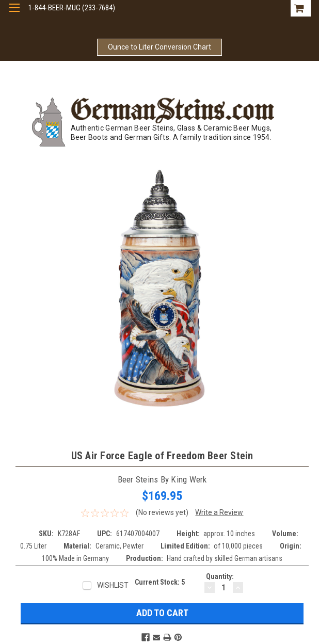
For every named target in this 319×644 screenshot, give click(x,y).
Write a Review (219, 512)
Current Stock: (160, 582)
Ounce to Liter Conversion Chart (159, 47)
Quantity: (220, 576)
